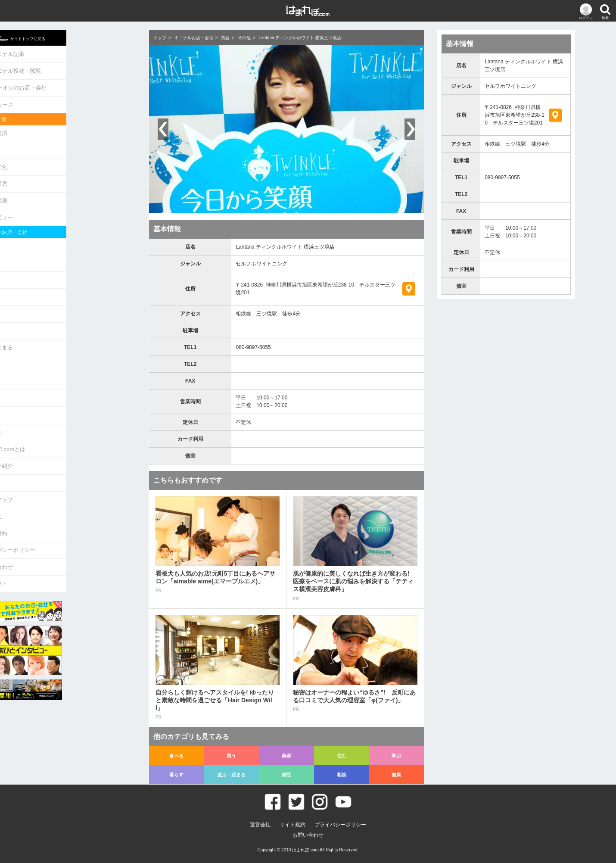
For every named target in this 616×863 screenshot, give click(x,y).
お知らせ (59, 409)
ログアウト (62, 551)
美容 (53, 266)
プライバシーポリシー (76, 519)
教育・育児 (62, 175)
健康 (53, 376)
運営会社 (59, 488)
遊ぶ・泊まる (65, 329)
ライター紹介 (65, 441)
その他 (244, 38)
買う (53, 250)
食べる (56, 234)
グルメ (56, 144)
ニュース (65, 100)
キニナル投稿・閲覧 (79, 69)
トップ (160, 38)
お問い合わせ (65, 535)
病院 (53, 344)
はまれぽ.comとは (71, 425)
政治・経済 (62, 128)
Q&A (54, 456)
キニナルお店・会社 (194, 38)
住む (53, 282)
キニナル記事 (70, 53)
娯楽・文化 (62, 159)
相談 (53, 360)
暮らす (56, 313)
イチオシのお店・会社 (82, 84)
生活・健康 (62, 191)
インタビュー (65, 207)
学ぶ (53, 297)
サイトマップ (65, 472)
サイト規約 (62, 503)
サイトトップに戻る (81, 37)
